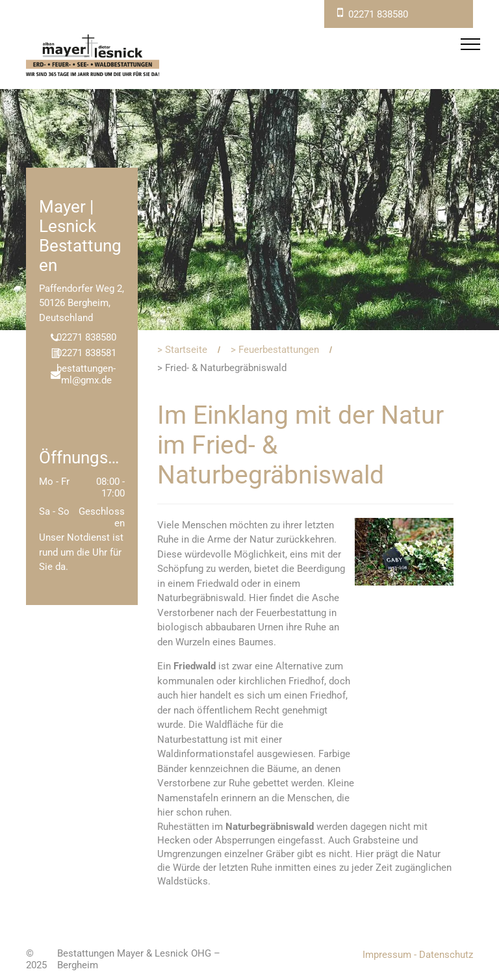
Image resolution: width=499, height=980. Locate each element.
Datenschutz (446, 955)
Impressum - (390, 955)
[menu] (470, 44)
